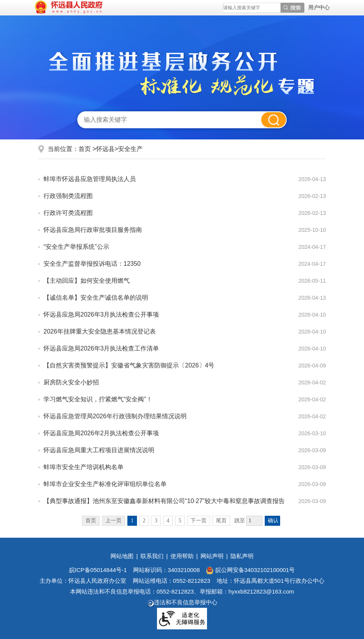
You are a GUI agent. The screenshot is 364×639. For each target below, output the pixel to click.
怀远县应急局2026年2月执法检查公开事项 (101, 433)
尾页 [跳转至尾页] (221, 521)
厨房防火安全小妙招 (71, 382)
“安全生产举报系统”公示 (76, 247)
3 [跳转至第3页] (156, 521)
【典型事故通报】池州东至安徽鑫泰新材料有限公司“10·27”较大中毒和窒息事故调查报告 (164, 501)
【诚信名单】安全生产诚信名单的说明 (96, 298)
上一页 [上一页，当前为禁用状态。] (114, 521)
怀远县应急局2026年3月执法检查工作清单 (101, 348)
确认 (273, 521)
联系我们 (152, 556)
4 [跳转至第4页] (168, 521)
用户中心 (319, 7)
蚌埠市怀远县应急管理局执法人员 (90, 179)
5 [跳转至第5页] (180, 521)
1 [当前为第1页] (132, 521)
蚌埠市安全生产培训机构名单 (83, 467)
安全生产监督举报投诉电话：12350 (92, 264)
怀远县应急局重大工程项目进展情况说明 (99, 450)
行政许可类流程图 (68, 213)
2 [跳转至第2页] (144, 521)
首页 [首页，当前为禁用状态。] (91, 521)
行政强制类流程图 (68, 196)
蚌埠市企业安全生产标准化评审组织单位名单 (105, 484)
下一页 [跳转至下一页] (199, 521)
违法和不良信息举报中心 (182, 602)
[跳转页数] (254, 521)
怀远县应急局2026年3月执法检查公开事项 (101, 314)
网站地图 (122, 556)
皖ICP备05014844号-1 (98, 570)
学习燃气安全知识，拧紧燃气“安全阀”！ (98, 399)
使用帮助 (182, 556)
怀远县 (105, 149)
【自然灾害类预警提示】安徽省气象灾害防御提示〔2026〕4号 (129, 365)
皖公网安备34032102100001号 (250, 570)
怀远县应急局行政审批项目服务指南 (93, 230)
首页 (85, 149)
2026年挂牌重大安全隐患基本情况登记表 (100, 331)
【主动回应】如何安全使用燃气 (87, 281)
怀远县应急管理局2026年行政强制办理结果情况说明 (115, 416)
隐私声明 (242, 556)
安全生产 (130, 149)
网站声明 (212, 556)
